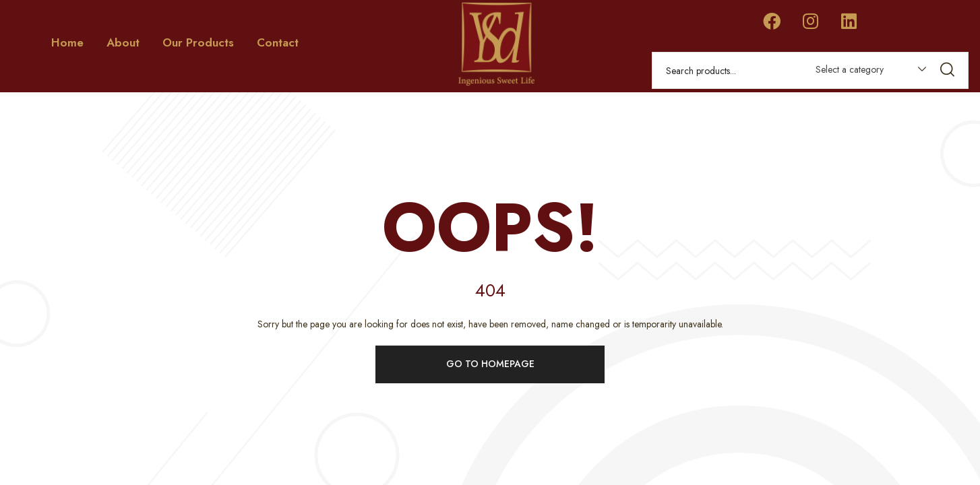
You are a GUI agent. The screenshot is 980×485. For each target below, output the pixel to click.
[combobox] (864, 72)
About (123, 42)
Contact (278, 42)
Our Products (198, 42)
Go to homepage (490, 362)
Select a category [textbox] (850, 69)
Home (67, 42)
